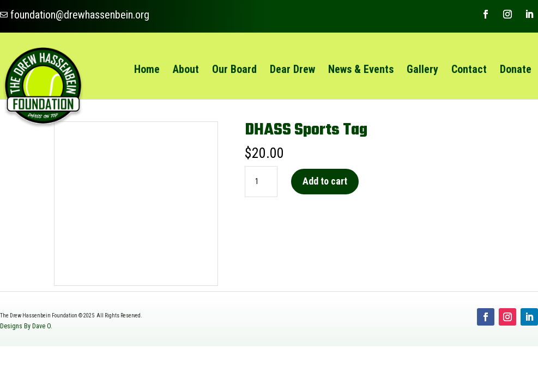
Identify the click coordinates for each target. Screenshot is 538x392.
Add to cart (325, 181)
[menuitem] (147, 69)
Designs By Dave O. (26, 326)
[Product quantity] (261, 182)
